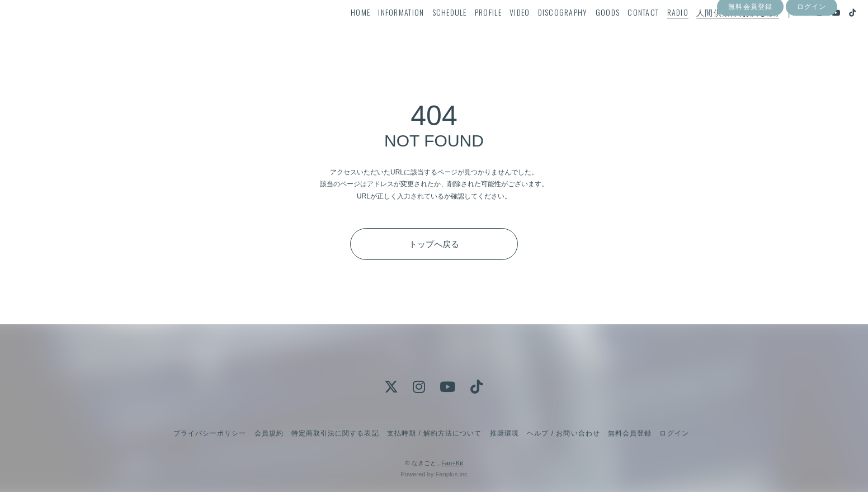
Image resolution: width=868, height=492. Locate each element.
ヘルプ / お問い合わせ (563, 433)
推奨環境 (504, 433)
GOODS (588, 32)
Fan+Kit (452, 463)
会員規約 (269, 433)
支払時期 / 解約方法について (435, 433)
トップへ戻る (434, 244)
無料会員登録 (750, 52)
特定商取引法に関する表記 (335, 433)
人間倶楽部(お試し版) (718, 32)
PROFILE (468, 32)
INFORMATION (381, 32)
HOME (340, 32)
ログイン (812, 52)
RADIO (657, 32)
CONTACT (623, 32)
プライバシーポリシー (210, 433)
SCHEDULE (429, 32)
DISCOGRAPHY (542, 32)
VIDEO (499, 32)
